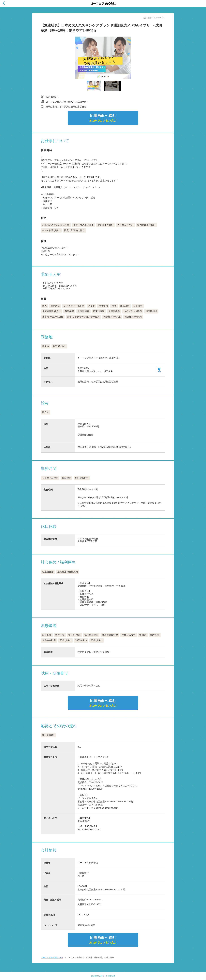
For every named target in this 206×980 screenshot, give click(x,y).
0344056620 (84, 821)
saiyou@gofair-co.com (89, 829)
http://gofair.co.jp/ (86, 925)
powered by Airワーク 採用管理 (103, 976)
